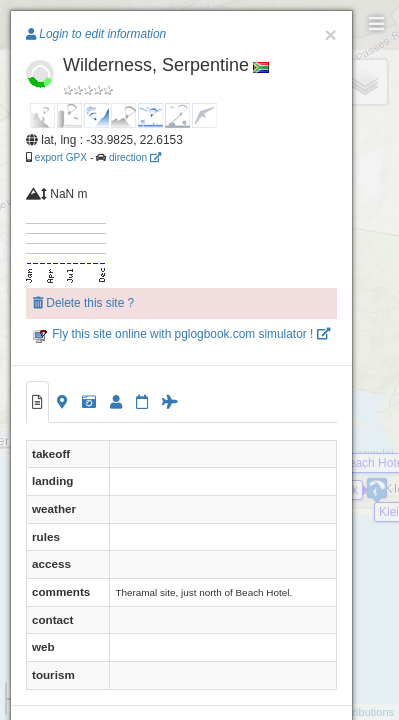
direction (135, 157)
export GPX (61, 157)
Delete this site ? (83, 303)
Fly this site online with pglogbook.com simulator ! (181, 334)
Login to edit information (96, 34)
